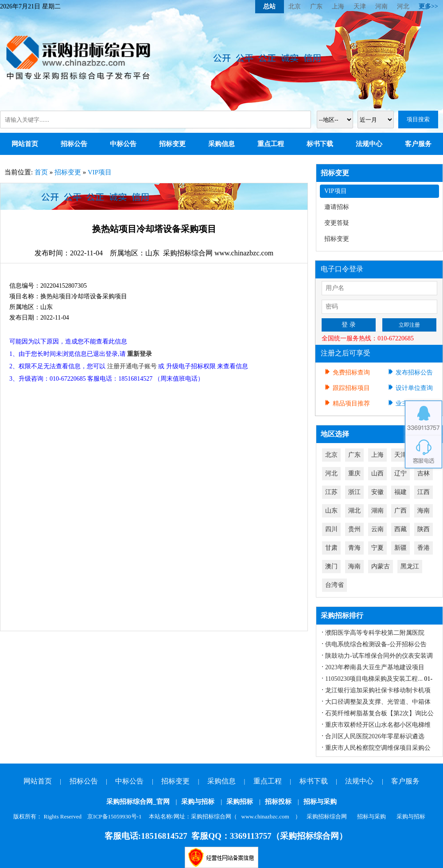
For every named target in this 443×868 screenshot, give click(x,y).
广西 (400, 511)
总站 (269, 6)
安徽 (377, 492)
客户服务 (418, 144)
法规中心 (369, 144)
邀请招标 (337, 207)
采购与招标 (198, 802)
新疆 (400, 548)
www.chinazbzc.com (265, 816)
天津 (360, 6)
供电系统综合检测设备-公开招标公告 (376, 644)
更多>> (428, 6)
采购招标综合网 (327, 816)
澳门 (331, 566)
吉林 (424, 473)
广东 (316, 6)
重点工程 (271, 144)
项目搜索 (418, 119)
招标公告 (74, 144)
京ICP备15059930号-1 (114, 816)
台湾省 (334, 585)
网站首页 (25, 144)
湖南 (377, 511)
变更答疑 (337, 223)
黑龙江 (410, 566)
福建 (400, 492)
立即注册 (409, 325)
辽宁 (400, 473)
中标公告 (123, 144)
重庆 (354, 473)
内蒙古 (381, 566)
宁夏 (377, 548)
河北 (403, 6)
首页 (41, 172)
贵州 (354, 529)
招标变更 (172, 144)
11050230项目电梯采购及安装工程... (374, 679)
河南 (381, 6)
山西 (377, 473)
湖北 (354, 511)
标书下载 (320, 144)
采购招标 (240, 802)
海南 (424, 511)
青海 (354, 548)
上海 (338, 6)
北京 (295, 6)
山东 (331, 511)
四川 (331, 529)
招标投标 (278, 802)
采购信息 (221, 144)
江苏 (331, 492)
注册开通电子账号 (132, 366)
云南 (377, 529)
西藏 (400, 529)
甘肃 (331, 548)
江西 (424, 492)
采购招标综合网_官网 (138, 802)
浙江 (354, 492)
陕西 (424, 529)
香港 (424, 548)
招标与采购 (320, 802)
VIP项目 (100, 172)
